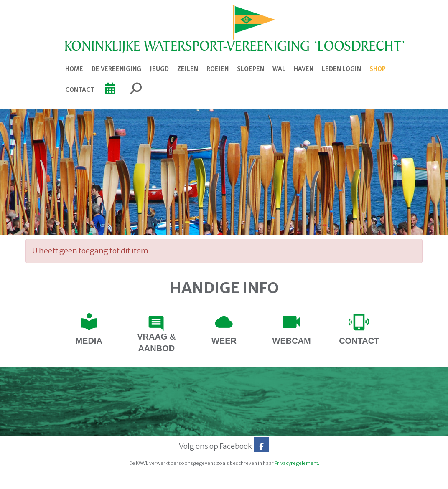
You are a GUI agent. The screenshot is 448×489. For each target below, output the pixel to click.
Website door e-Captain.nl (47, 480)
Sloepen (251, 69)
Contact (80, 90)
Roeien (218, 69)
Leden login (341, 69)
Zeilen (188, 69)
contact (359, 341)
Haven (304, 69)
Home (74, 69)
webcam (292, 341)
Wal (279, 69)
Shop (378, 69)
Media (89, 341)
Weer (224, 341)
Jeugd (159, 69)
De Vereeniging (116, 69)
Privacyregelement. (297, 463)
